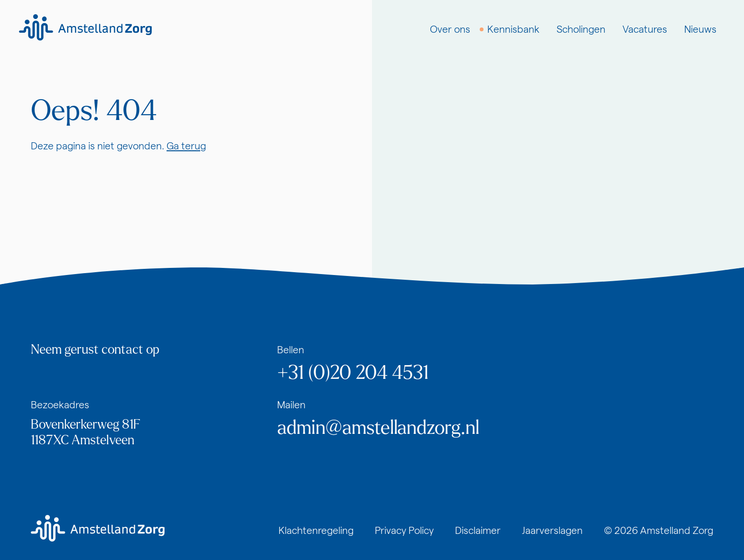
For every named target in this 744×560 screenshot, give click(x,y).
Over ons (450, 29)
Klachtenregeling (316, 530)
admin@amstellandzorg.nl (378, 428)
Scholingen (581, 29)
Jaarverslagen (552, 530)
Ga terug (186, 146)
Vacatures (645, 29)
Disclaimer (478, 530)
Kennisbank (513, 29)
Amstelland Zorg (677, 530)
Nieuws (700, 29)
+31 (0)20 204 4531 (353, 373)
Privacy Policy (404, 530)
